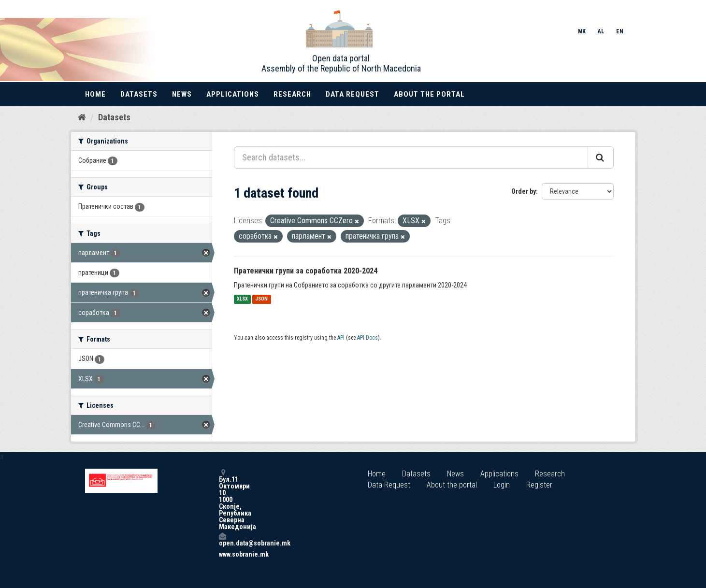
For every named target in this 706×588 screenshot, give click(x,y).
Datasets (139, 94)
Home (95, 94)
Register (539, 485)
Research (292, 94)
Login (502, 485)
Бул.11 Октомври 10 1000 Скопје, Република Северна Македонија (222, 499)
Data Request (353, 94)
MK (582, 31)
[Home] (82, 117)
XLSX (242, 299)
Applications (233, 94)
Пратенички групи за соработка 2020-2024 (306, 271)
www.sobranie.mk (222, 554)
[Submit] (601, 158)
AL (601, 31)
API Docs (367, 338)
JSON (261, 299)
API (341, 338)
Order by (524, 191)
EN (620, 31)
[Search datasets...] (411, 158)
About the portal (429, 94)
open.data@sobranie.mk (222, 539)
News (182, 94)
